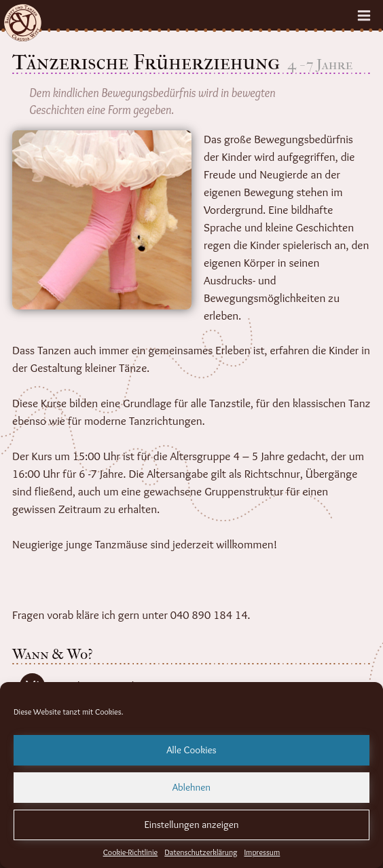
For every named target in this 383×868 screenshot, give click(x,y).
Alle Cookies (191, 750)
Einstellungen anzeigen (191, 825)
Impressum (262, 852)
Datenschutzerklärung (201, 852)
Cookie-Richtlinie (131, 852)
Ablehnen (191, 787)
